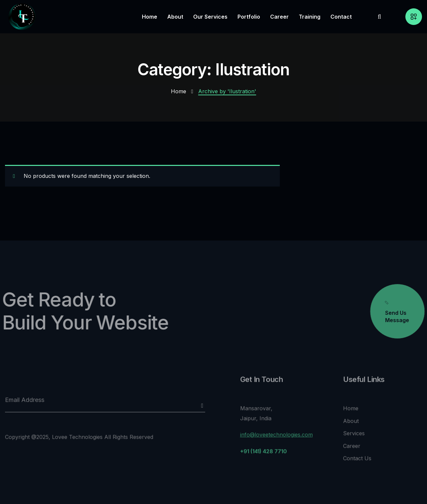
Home (179, 91)
